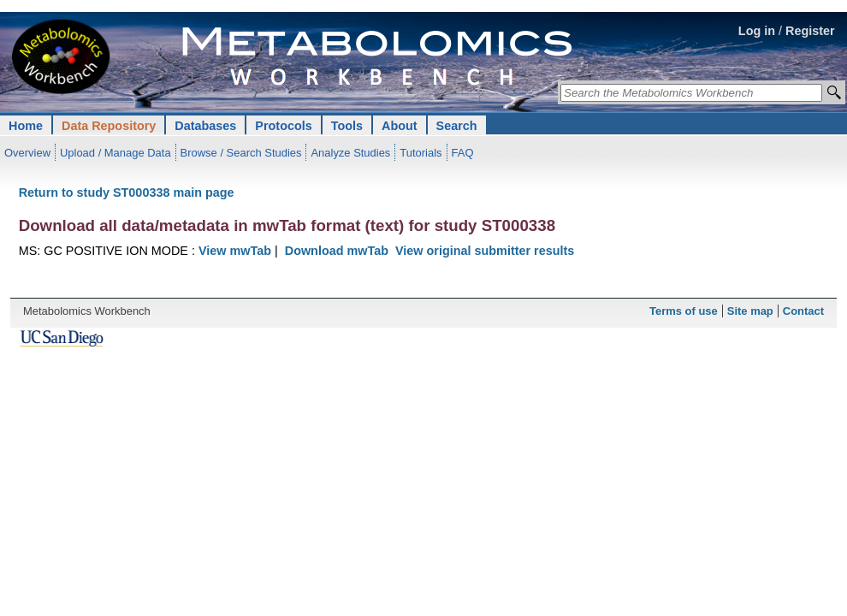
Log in (757, 31)
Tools (347, 126)
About (400, 126)
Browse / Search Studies (241, 153)
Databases (205, 126)
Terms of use (684, 311)
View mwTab (235, 251)
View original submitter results (485, 251)
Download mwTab (337, 251)
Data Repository (109, 126)
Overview (27, 153)
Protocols (283, 126)
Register (810, 31)
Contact (803, 311)
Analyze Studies (350, 153)
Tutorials (421, 153)
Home (26, 126)
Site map (750, 311)
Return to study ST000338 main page (127, 192)
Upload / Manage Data (115, 153)
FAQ (463, 153)
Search (457, 126)
